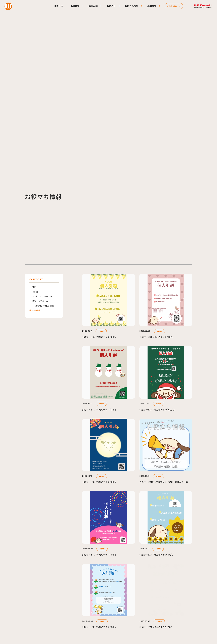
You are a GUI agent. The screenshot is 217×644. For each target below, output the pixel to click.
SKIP (108, 632)
